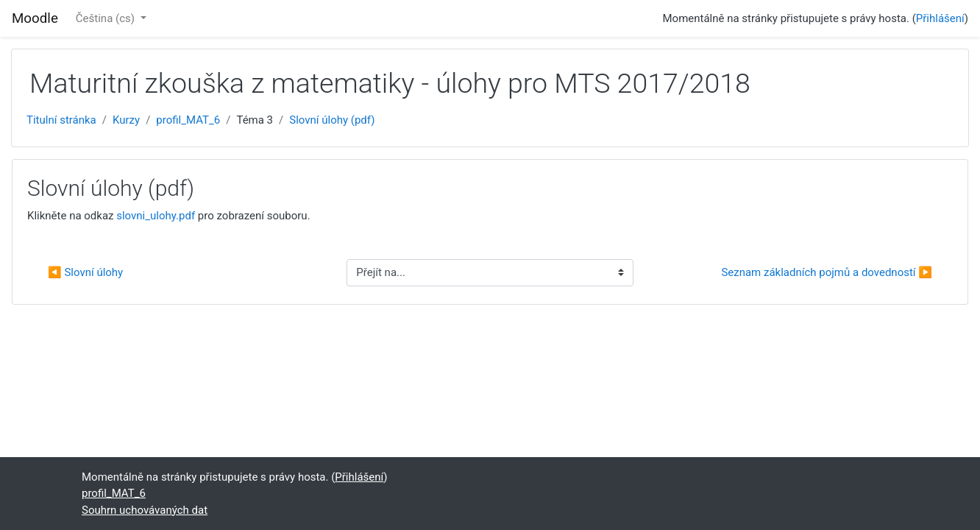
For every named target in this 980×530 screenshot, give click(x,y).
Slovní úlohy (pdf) (332, 120)
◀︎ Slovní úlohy (85, 272)
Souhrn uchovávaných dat (145, 510)
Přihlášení (940, 18)
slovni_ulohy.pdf (156, 216)
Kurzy (126, 120)
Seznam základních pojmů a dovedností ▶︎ (827, 272)
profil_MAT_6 (188, 120)
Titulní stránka (61, 120)
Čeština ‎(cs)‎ (107, 18)
